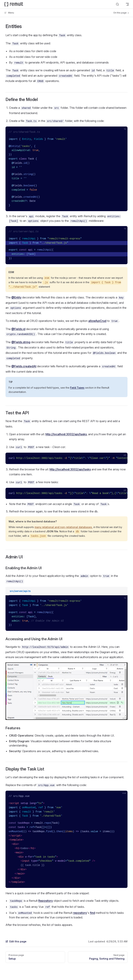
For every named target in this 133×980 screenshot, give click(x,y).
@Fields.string (21, 342)
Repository (46, 901)
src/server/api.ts (20, 591)
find (92, 913)
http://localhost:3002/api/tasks (66, 434)
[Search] (117, 4)
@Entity (16, 297)
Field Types (77, 388)
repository (80, 913)
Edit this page (16, 941)
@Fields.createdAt (24, 366)
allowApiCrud (97, 321)
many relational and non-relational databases (63, 527)
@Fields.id (18, 329)
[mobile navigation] (127, 4)
